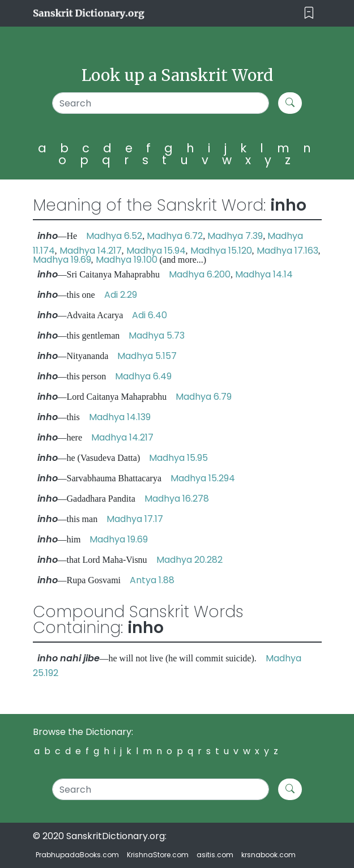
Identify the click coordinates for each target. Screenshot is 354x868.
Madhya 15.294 (203, 478)
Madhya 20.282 (189, 560)
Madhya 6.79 (204, 397)
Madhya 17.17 (135, 519)
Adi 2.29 (121, 295)
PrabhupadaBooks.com (77, 855)
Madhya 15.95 (178, 458)
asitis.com (215, 855)
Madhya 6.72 (175, 236)
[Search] (161, 103)
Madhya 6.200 (200, 274)
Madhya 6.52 (114, 236)
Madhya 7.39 (235, 236)
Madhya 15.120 (221, 251)
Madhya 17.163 (287, 251)
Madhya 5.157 (147, 356)
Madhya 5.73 (157, 335)
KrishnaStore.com (158, 855)
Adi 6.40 (150, 315)
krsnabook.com (268, 855)
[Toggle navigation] (309, 13)
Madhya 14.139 (120, 417)
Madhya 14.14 (264, 274)
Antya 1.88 (152, 580)
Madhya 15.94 (156, 251)
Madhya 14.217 (91, 251)
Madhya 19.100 (127, 260)
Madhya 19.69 (62, 260)
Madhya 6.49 (143, 376)
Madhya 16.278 (177, 499)
